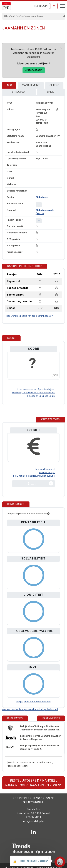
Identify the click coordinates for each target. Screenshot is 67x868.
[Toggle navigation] (61, 6)
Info (9, 85)
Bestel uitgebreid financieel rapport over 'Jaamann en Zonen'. (33, 783)
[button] (39, 204)
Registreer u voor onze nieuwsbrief (34, 800)
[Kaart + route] (58, 109)
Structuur (19, 92)
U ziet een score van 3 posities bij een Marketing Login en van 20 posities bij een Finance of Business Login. (34, 393)
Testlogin (41, 6)
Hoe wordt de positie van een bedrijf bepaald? (29, 316)
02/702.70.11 (34, 817)
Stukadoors (42, 197)
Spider (51, 92)
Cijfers (54, 85)
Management (31, 85)
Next (60, 274)
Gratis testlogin (34, 70)
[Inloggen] (54, 6)
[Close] (61, 48)
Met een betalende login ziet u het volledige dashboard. (30, 709)
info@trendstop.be (33, 821)
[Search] (32, 16)
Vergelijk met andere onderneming (33, 702)
